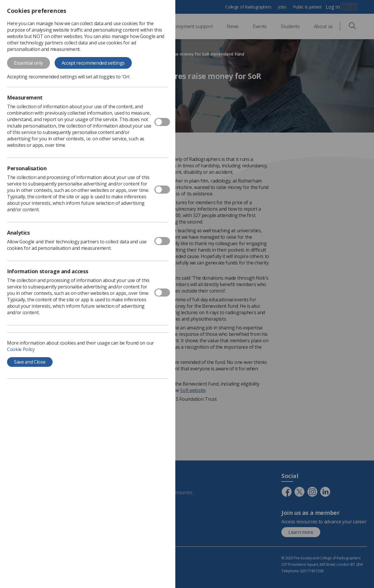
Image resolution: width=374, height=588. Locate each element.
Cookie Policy (21, 349)
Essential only (28, 63)
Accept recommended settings (93, 63)
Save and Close (30, 362)
